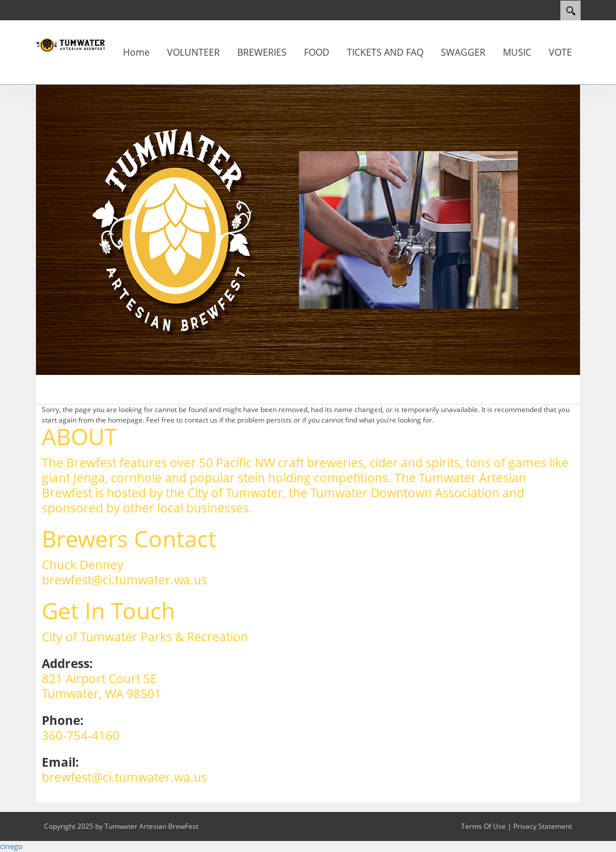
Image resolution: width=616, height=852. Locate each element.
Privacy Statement (543, 826)
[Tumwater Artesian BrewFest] (70, 44)
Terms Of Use (483, 826)
